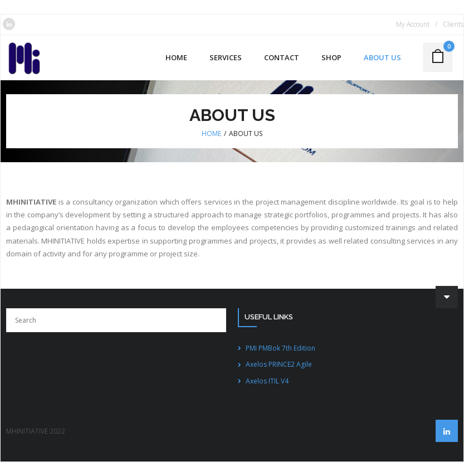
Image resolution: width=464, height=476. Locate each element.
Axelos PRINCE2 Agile (279, 364)
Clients (453, 24)
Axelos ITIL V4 (267, 381)
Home (211, 133)
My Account (413, 24)
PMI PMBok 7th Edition (280, 348)
